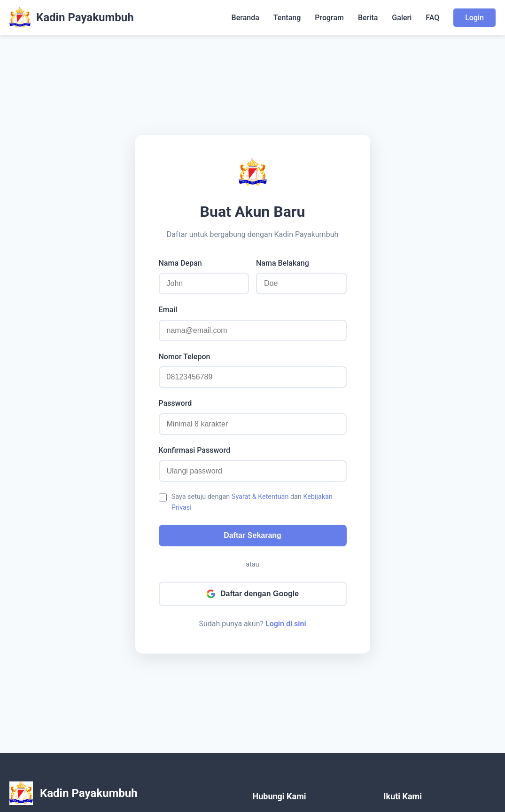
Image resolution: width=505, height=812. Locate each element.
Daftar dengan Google (252, 594)
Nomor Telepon (185, 357)
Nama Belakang (283, 263)
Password (175, 403)
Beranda (245, 18)
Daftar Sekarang (252, 535)
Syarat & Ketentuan (260, 497)
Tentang (287, 18)
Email (168, 310)
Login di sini (286, 624)
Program (329, 18)
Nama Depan (180, 263)
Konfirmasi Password (194, 450)
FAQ (432, 18)
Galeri (402, 18)
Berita (368, 18)
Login (474, 18)
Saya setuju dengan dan (252, 502)
